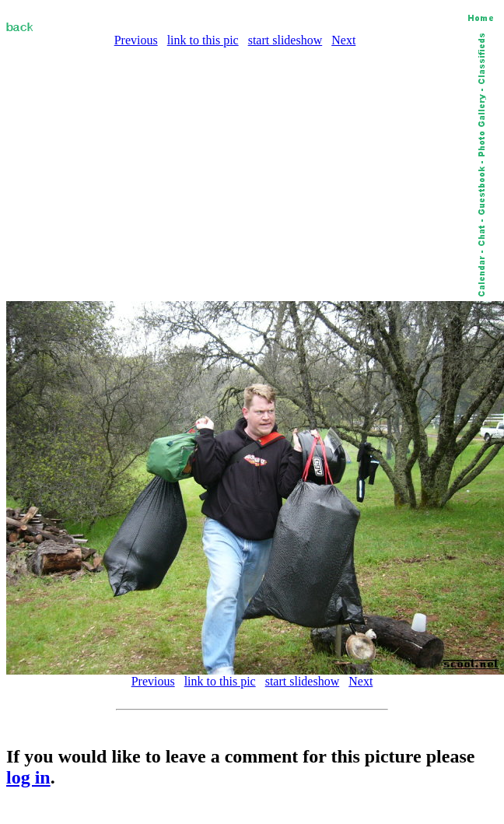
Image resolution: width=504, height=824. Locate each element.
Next (343, 40)
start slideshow (285, 40)
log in (28, 777)
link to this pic (203, 40)
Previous (136, 40)
